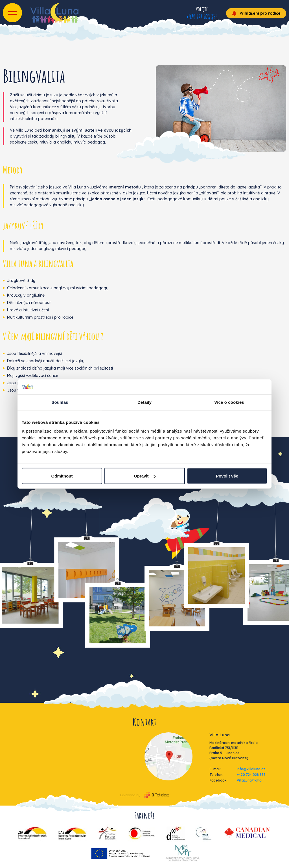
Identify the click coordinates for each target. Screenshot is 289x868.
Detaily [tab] (144, 402)
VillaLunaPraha (249, 780)
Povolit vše (227, 476)
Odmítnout (62, 476)
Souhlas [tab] (60, 402)
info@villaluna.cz (251, 769)
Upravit (145, 476)
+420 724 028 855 (202, 17)
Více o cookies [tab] (229, 402)
